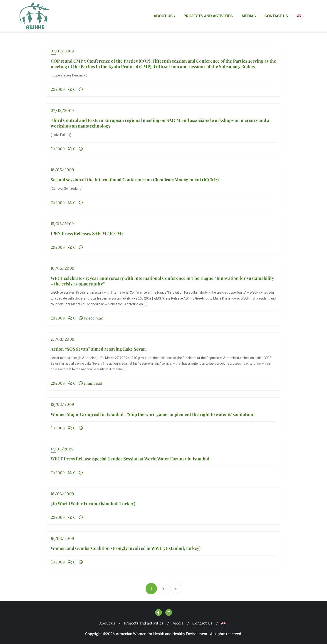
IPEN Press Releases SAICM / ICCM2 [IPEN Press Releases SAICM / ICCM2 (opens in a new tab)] (87, 233)
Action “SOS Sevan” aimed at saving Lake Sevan (98, 349)
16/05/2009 (62, 170)
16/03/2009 (62, 494)
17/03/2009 (62, 449)
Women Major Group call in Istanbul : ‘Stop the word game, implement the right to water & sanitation (152, 414)
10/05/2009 (63, 268)
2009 (58, 89)
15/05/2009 (62, 224)
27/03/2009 (63, 339)
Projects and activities (144, 623)
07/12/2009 (62, 51)
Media (178, 623)
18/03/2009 (62, 404)
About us (107, 623)
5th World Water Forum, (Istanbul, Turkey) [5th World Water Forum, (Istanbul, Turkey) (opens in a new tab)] (93, 503)
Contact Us (202, 623)
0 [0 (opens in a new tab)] (72, 203)
